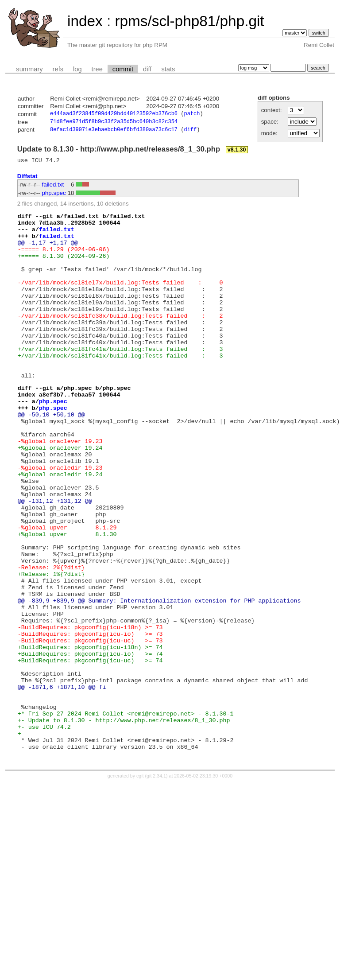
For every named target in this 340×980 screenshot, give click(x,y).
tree (97, 69)
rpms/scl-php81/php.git (189, 21)
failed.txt (53, 188)
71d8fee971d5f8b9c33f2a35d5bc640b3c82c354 (114, 123)
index (85, 21)
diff (147, 69)
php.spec (54, 196)
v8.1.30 (237, 152)
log (77, 69)
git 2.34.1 (156, 887)
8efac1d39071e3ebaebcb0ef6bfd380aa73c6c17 (114, 132)
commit (123, 69)
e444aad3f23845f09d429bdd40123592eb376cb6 (114, 115)
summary (29, 69)
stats (168, 69)
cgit (141, 887)
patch (192, 115)
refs (58, 69)
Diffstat (27, 180)
